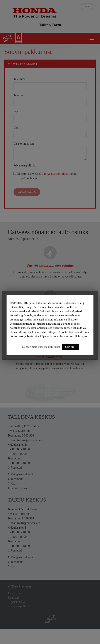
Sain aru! (70, 347)
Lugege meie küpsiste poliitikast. (41, 347)
